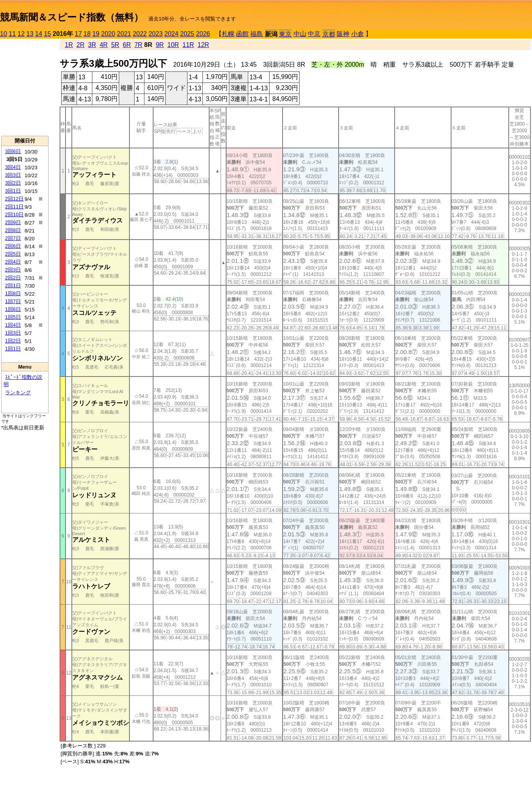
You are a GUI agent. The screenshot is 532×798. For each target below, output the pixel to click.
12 (21, 34)
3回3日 (13, 175)
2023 (155, 34)
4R (103, 45)
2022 (140, 34)
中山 (300, 34)
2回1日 (13, 286)
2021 (124, 34)
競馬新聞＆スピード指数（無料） (72, 17)
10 (4, 34)
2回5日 (13, 254)
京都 (329, 34)
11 (12, 34)
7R (138, 45)
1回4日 (13, 325)
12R (203, 45)
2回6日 (13, 246)
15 (47, 34)
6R (127, 45)
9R (160, 45)
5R (115, 45)
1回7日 (13, 301)
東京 (285, 34)
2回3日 (13, 270)
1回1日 (13, 349)
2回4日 (13, 262)
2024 (171, 34)
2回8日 (13, 230)
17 (79, 34)
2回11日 (15, 207)
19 (96, 34)
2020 (108, 34)
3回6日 (13, 151)
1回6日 (13, 309)
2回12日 (15, 199)
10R (173, 45)
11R (188, 45)
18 (87, 34)
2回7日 (13, 238)
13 (30, 34)
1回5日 (13, 317)
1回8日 (13, 293)
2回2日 (13, 278)
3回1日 (13, 191)
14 (39, 34)
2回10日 (15, 214)
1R (69, 45)
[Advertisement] (25, 87)
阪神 (343, 34)
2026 (203, 34)
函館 (242, 34)
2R (81, 45)
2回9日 (13, 222)
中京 (314, 34)
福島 (257, 34)
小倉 (358, 34)
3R (92, 45)
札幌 (228, 34)
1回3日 (13, 333)
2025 (187, 34)
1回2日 (13, 341)
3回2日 (13, 183)
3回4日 (13, 167)
